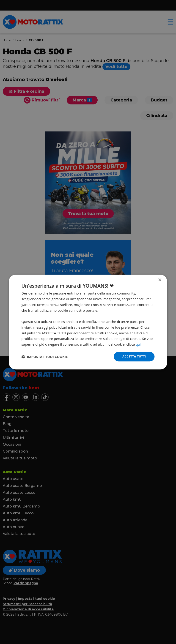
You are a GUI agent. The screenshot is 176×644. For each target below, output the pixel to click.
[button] (44, 357)
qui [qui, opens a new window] (138, 344)
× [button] (160, 280)
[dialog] (88, 322)
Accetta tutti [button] (133, 356)
